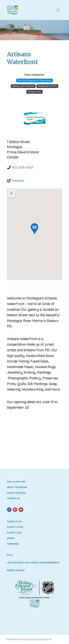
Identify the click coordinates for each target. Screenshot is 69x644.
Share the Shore (16, 493)
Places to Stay (15, 527)
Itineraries (13, 544)
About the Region (17, 487)
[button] (11, 119)
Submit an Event (16, 570)
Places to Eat (14, 533)
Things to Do (34, 92)
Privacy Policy (14, 639)
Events (11, 538)
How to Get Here (16, 482)
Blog (10, 555)
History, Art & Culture (23, 86)
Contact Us (13, 498)
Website (18, 181)
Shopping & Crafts (47, 86)
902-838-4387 (23, 167)
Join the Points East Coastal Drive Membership (33, 563)
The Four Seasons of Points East (34, 80)
